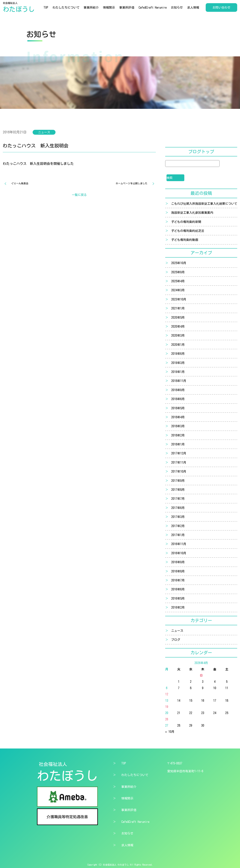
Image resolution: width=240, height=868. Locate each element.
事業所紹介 (91, 7)
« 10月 (170, 732)
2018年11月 (179, 381)
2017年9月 (178, 481)
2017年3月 (178, 517)
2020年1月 (178, 345)
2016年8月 (178, 571)
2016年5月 (178, 598)
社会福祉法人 (19, 7)
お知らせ (177, 7)
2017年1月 (178, 535)
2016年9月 (178, 562)
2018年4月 (178, 417)
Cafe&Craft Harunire (153, 7)
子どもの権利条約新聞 (186, 222)
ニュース (177, 631)
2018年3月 (178, 426)
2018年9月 (178, 390)
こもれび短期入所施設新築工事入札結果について (204, 204)
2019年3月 (178, 363)
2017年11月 (179, 462)
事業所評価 (127, 7)
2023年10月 (179, 299)
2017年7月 (178, 499)
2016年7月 (178, 580)
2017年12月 (179, 453)
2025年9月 (178, 272)
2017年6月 (178, 508)
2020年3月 (178, 335)
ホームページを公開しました (132, 183)
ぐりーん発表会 (20, 183)
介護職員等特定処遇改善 (67, 817)
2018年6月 (178, 399)
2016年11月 (179, 544)
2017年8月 (178, 490)
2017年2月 (178, 526)
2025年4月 (178, 281)
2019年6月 (178, 354)
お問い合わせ (221, 7)
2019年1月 (178, 372)
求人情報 (193, 7)
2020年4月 (178, 326)
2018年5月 (178, 408)
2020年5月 (178, 317)
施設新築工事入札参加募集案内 (192, 213)
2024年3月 (178, 290)
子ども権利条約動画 (185, 240)
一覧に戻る (79, 195)
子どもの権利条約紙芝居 (188, 231)
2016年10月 (179, 553)
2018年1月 (178, 444)
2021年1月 (178, 308)
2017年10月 (179, 471)
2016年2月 (178, 607)
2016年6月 (178, 589)
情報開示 (109, 7)
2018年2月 (178, 435)
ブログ (176, 640)
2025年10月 (179, 263)
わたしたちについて (66, 7)
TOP (46, 7)
